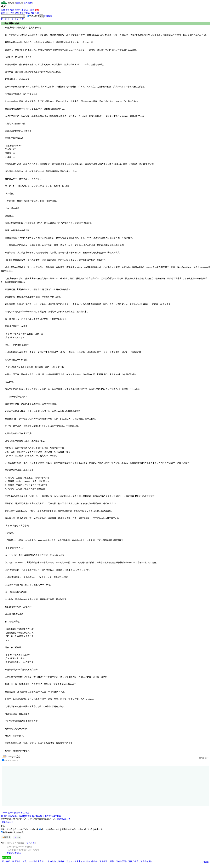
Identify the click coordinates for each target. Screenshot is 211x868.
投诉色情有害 (25, 816)
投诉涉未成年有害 (53, 816)
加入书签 (25, 813)
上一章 (10, 19)
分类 (3, 13)
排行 (8, 13)
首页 (3, 10)
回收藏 (11, 816)
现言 (12, 10)
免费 (21, 13)
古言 (8, 10)
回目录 (17, 813)
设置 (22, 19)
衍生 (21, 10)
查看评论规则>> (14, 853)
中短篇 (27, 13)
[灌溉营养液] (7, 822)
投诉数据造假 (38, 816)
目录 (17, 19)
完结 (37, 10)
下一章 (4, 19)
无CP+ (27, 10)
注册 (30, 3)
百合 (32, 10)
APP (33, 13)
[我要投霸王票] (64, 819)
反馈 (37, 13)
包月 (17, 13)
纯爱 (17, 10)
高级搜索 (48, 16)
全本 (12, 13)
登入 (25, 3)
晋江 (18, 3)
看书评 (4, 816)
